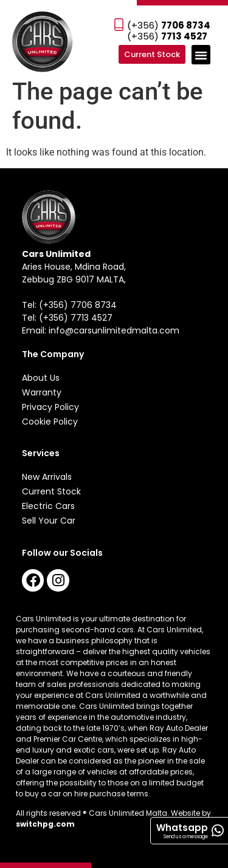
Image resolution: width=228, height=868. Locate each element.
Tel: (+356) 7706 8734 (69, 305)
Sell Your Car (49, 521)
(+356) (169, 25)
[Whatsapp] (217, 831)
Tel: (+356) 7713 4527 (67, 318)
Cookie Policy (50, 422)
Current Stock (51, 491)
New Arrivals (47, 477)
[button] (201, 55)
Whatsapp (182, 828)
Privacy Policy (50, 407)
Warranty (42, 392)
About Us (41, 378)
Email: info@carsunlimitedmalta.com (101, 330)
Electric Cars (48, 506)
